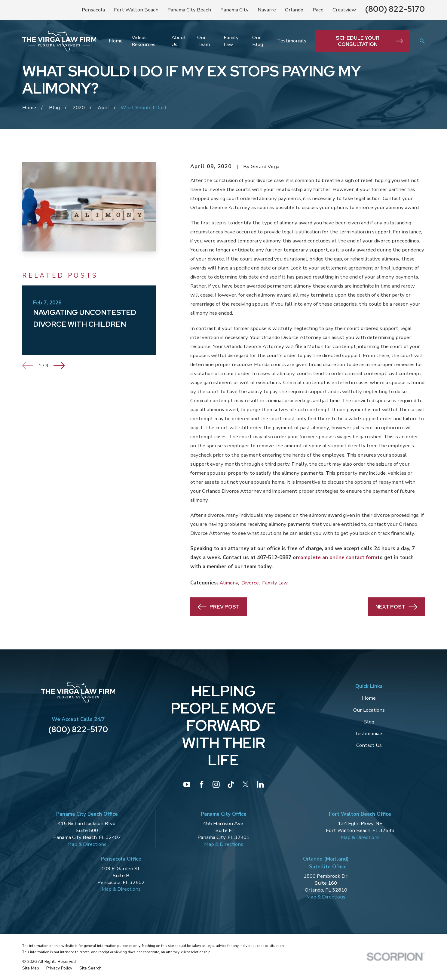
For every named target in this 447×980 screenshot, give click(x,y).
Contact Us (369, 745)
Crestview (344, 10)
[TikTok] (231, 784)
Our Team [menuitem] (204, 41)
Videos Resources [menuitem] (144, 41)
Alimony (229, 583)
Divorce (250, 583)
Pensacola (93, 10)
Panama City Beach (189, 10)
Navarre (267, 10)
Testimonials (369, 733)
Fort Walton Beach (136, 10)
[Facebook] (202, 784)
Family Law (275, 583)
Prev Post (219, 607)
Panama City (234, 10)
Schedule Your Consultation (369, 41)
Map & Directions (87, 844)
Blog (369, 722)
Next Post (396, 607)
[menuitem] (31, 968)
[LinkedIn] (260, 784)
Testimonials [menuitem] (292, 41)
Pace (318, 10)
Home (369, 698)
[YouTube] (187, 784)
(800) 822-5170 (395, 9)
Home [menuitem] (116, 41)
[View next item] (59, 366)
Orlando (294, 10)
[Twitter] (246, 784)
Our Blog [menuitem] (258, 41)
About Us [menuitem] (179, 41)
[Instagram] (216, 784)
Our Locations (369, 710)
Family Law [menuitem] (231, 41)
